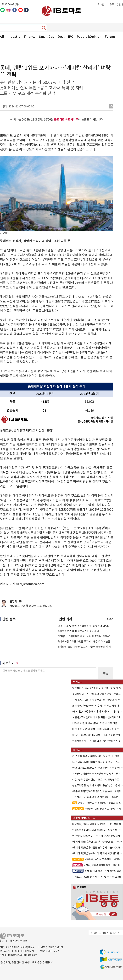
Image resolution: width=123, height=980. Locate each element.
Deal (61, 36)
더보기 (110, 619)
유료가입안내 (116, 4)
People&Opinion (89, 36)
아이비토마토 (61, 11)
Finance (30, 36)
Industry (14, 36)
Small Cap (47, 36)
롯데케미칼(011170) (33, 144)
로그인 (101, 4)
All (2, 36)
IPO (71, 36)
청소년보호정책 (18, 941)
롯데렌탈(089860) (97, 135)
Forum (110, 36)
